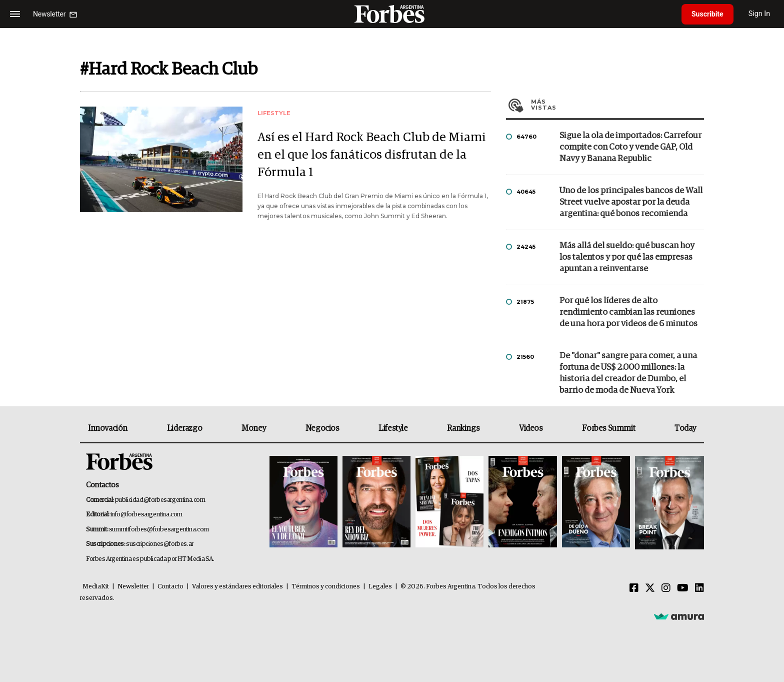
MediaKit (96, 587)
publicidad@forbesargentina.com (160, 500)
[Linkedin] (699, 588)
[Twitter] (650, 588)
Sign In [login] (759, 14)
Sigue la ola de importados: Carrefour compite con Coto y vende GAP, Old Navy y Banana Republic (630, 147)
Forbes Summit (608, 428)
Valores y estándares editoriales (237, 587)
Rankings (463, 428)
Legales (380, 587)
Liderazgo (184, 428)
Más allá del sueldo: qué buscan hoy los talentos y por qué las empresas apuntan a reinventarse (627, 257)
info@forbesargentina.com (146, 515)
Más (617, 105)
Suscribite (707, 14)
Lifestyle (393, 428)
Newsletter (133, 587)
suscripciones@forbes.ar (160, 544)
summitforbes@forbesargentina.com (159, 530)
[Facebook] (634, 588)
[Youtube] (683, 588)
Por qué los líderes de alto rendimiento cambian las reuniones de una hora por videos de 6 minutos (628, 312)
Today (685, 428)
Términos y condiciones (326, 587)
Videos (531, 428)
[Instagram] (666, 588)
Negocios (322, 428)
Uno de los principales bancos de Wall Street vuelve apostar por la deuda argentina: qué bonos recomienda (631, 202)
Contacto (170, 587)
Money (254, 428)
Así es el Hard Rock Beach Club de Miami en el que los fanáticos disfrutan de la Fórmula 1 (372, 155)
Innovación (108, 428)
